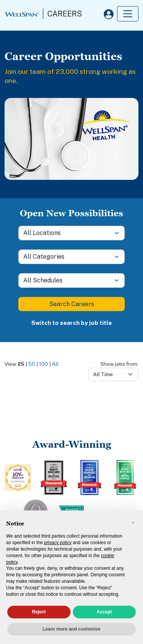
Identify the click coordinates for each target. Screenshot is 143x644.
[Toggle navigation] (128, 14)
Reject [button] (39, 612)
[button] (133, 523)
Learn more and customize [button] (71, 629)
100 (43, 364)
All (55, 364)
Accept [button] (104, 612)
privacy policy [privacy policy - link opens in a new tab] (58, 543)
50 (32, 364)
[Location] (71, 233)
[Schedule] (71, 280)
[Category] (71, 257)
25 (21, 364)
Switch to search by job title (71, 323)
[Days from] (113, 374)
